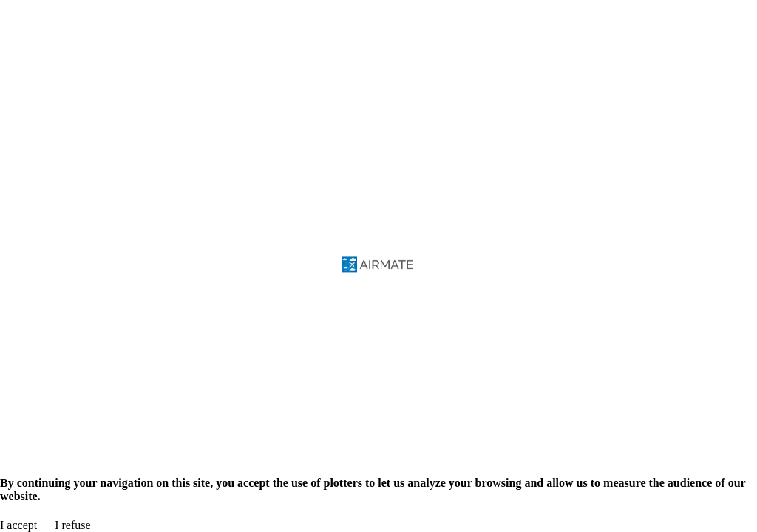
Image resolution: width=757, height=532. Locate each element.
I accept (18, 525)
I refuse (72, 525)
